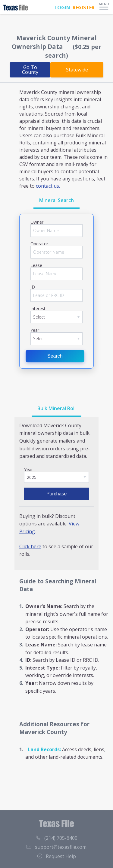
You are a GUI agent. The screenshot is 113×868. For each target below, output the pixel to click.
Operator (39, 244)
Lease (36, 265)
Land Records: (44, 749)
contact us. (48, 186)
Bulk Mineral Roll (56, 408)
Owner (37, 222)
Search (55, 356)
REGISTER (84, 8)
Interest (38, 309)
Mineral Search (56, 200)
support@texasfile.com (56, 847)
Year (35, 330)
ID (33, 287)
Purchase (57, 494)
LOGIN (62, 8)
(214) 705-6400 (57, 838)
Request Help (57, 856)
